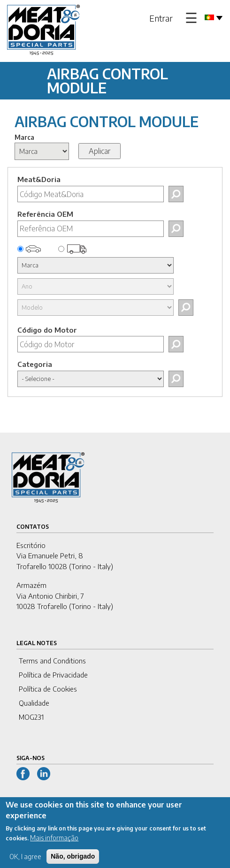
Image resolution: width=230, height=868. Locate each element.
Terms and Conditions (52, 661)
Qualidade (34, 703)
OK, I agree (25, 862)
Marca (24, 137)
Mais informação (54, 843)
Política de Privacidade (53, 675)
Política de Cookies (48, 689)
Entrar (161, 18)
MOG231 (31, 717)
